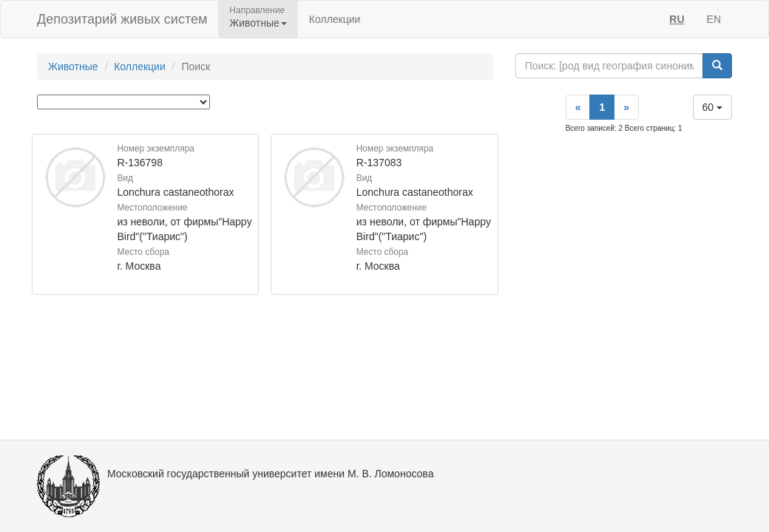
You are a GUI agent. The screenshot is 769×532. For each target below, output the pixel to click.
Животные (73, 66)
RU (677, 19)
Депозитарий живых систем (122, 19)
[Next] (626, 107)
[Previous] (578, 107)
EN (714, 19)
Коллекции (335, 19)
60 (712, 107)
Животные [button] (258, 23)
